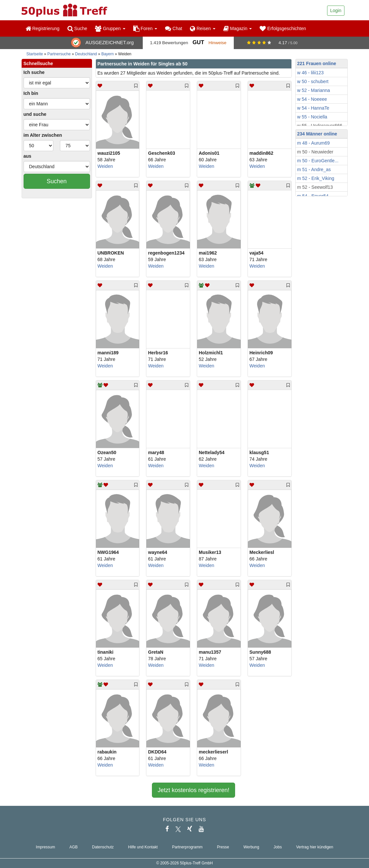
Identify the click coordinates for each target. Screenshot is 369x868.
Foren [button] (145, 28)
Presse (223, 847)
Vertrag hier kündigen (315, 847)
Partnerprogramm (187, 847)
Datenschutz (103, 847)
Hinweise (218, 43)
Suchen (56, 181)
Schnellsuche (38, 63)
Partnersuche (59, 54)
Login (336, 10)
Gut (198, 42)
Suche (77, 28)
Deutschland (86, 54)
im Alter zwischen (43, 135)
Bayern (107, 54)
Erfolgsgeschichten (283, 28)
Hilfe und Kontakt (143, 847)
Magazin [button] (238, 28)
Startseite (35, 54)
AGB (74, 847)
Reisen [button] (203, 28)
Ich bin (31, 93)
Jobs (277, 847)
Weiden (105, 166)
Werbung (251, 847)
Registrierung (43, 28)
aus (28, 156)
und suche (35, 114)
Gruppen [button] (110, 28)
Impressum (45, 847)
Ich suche (34, 72)
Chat (174, 28)
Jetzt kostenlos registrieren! (193, 790)
